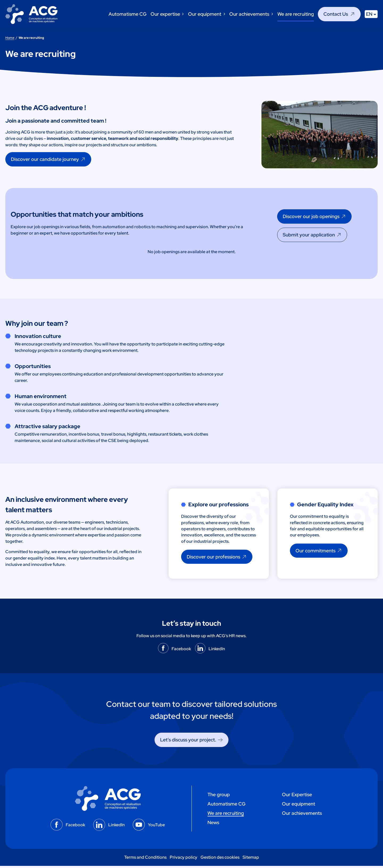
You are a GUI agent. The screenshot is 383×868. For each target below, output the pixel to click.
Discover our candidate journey (45, 159)
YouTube (156, 827)
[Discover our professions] (217, 559)
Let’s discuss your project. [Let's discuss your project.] (188, 742)
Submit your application (309, 235)
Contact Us (336, 14)
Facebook (181, 651)
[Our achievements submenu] (272, 14)
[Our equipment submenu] (224, 14)
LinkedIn (217, 651)
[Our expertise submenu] (183, 14)
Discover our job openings (311, 216)
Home (10, 38)
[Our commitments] (319, 552)
